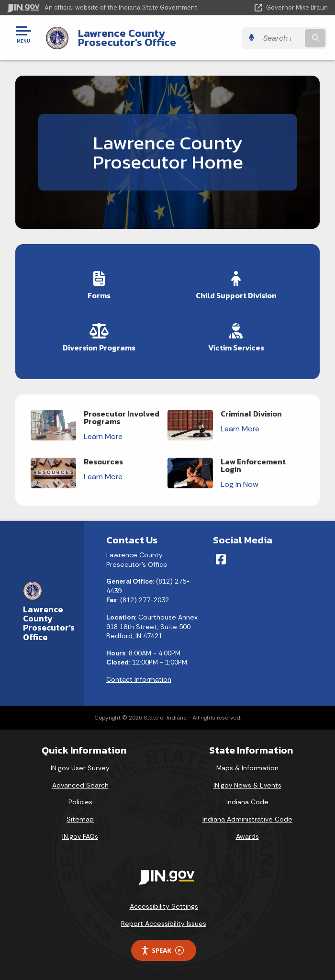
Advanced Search (80, 785)
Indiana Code (247, 802)
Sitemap (80, 819)
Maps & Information (247, 768)
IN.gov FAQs (80, 836)
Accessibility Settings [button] (164, 906)
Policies (80, 802)
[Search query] (282, 38)
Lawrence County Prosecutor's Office (127, 38)
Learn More (103, 436)
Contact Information (139, 679)
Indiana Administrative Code (247, 819)
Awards (247, 836)
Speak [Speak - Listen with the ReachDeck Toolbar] (162, 951)
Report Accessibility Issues (164, 924)
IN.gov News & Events (247, 785)
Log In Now (240, 484)
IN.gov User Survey (80, 768)
